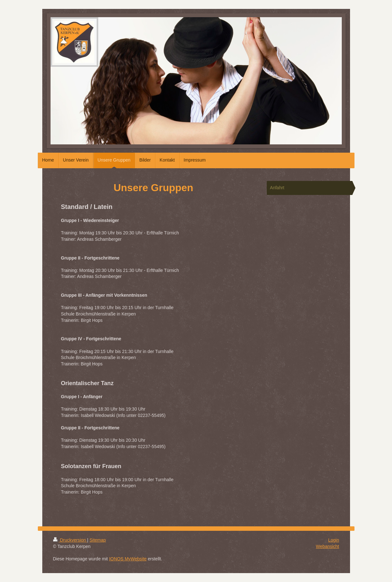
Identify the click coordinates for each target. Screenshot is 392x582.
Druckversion (70, 540)
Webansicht (328, 546)
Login (334, 540)
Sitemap (98, 540)
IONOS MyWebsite (128, 559)
